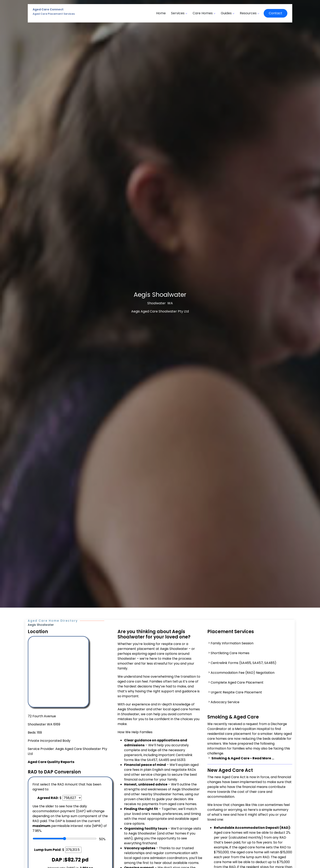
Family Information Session (232, 643)
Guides (228, 13)
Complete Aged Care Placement (237, 682)
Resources (250, 13)
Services (179, 13)
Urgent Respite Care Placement (236, 692)
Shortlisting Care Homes (230, 653)
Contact (276, 13)
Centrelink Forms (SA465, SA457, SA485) (243, 663)
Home (161, 13)
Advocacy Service (225, 702)
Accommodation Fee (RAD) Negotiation (243, 673)
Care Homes (204, 13)
